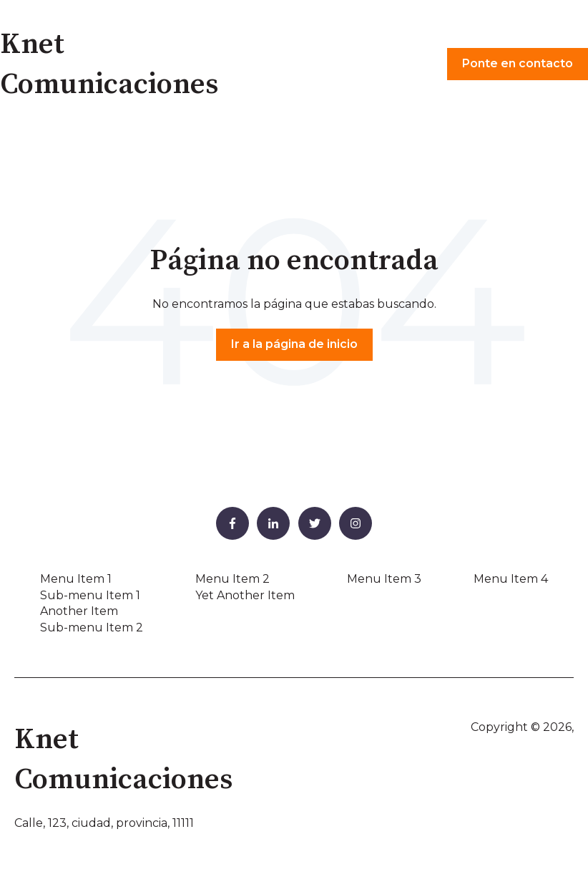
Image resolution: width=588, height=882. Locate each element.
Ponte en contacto (518, 63)
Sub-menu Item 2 (92, 627)
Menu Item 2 (232, 579)
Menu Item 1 (76, 579)
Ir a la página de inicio (294, 344)
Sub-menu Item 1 (90, 595)
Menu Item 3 (384, 579)
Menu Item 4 (511, 579)
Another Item (79, 611)
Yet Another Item (245, 595)
